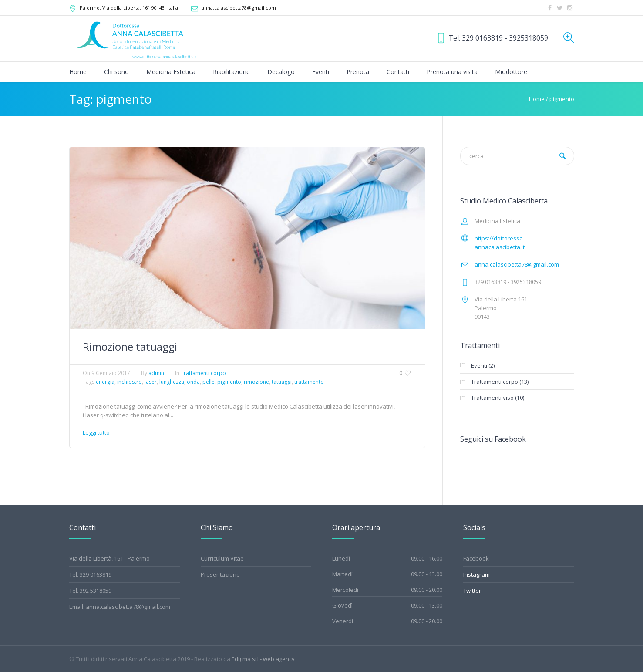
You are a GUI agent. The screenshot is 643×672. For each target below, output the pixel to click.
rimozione (256, 382)
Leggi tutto (96, 432)
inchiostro (130, 382)
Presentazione (220, 574)
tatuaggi (282, 382)
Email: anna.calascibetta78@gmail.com (120, 607)
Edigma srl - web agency (263, 659)
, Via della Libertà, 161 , (129, 8)
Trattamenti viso (492, 398)
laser (151, 382)
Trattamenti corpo (203, 373)
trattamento (309, 382)
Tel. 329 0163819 (90, 574)
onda (193, 382)
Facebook (476, 558)
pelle (209, 382)
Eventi (479, 365)
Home (537, 99)
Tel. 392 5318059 (90, 591)
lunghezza (172, 382)
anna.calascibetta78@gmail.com (239, 8)
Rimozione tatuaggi (130, 346)
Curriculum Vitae (222, 558)
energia (105, 382)
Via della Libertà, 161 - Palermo (109, 558)
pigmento (229, 382)
